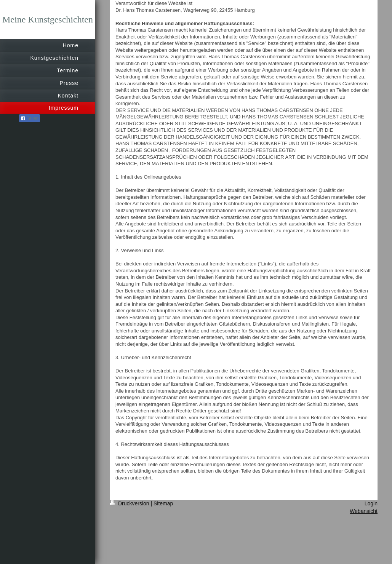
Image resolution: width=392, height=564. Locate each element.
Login (371, 503)
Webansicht (364, 511)
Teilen (30, 118)
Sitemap (163, 503)
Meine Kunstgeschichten (48, 19)
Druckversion (130, 503)
